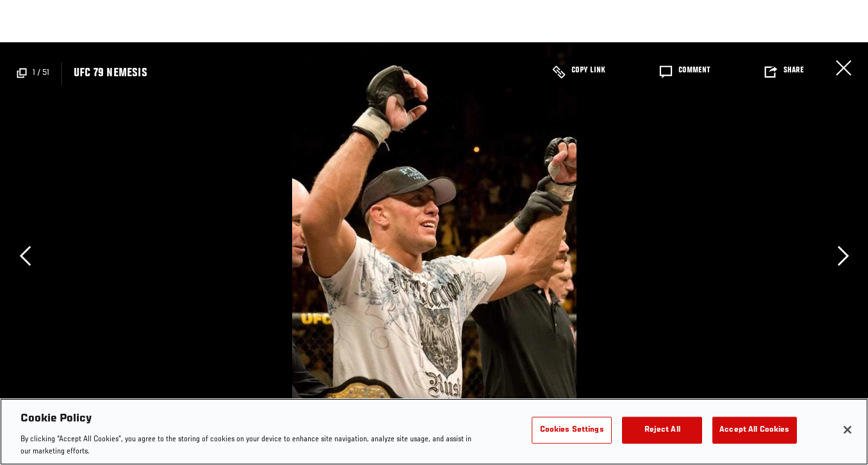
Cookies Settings (572, 430)
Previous (25, 256)
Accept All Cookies (754, 430)
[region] (434, 432)
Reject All (662, 430)
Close (844, 68)
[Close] (848, 430)
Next (843, 256)
